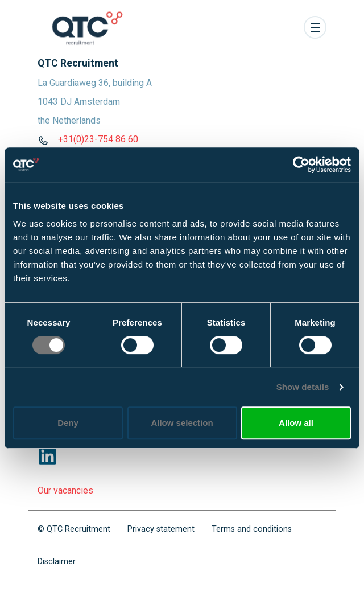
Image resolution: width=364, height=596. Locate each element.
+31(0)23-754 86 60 (98, 139)
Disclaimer (57, 562)
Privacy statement (161, 529)
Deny (68, 423)
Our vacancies (65, 490)
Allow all (296, 423)
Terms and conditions (252, 529)
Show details (303, 387)
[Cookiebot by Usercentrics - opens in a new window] (301, 165)
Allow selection (182, 423)
